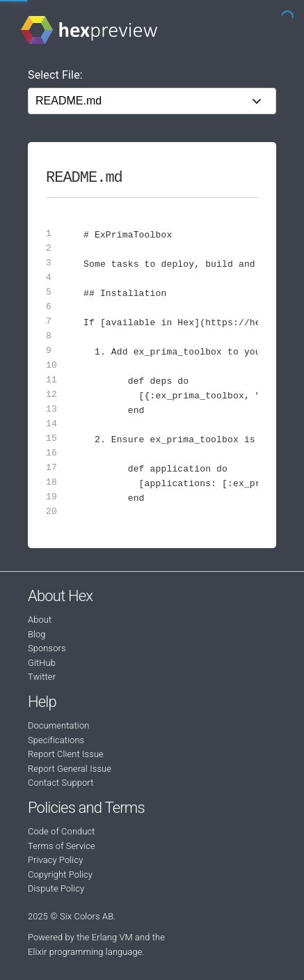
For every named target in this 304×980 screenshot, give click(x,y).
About (40, 620)
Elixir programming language (85, 952)
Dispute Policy (56, 888)
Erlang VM (112, 937)
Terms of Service (62, 846)
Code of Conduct (62, 831)
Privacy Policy (55, 860)
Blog (37, 634)
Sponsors (47, 648)
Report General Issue (70, 769)
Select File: (55, 75)
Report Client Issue (66, 754)
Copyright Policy (60, 874)
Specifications (56, 740)
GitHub (42, 663)
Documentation (58, 725)
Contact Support (61, 783)
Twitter (42, 677)
